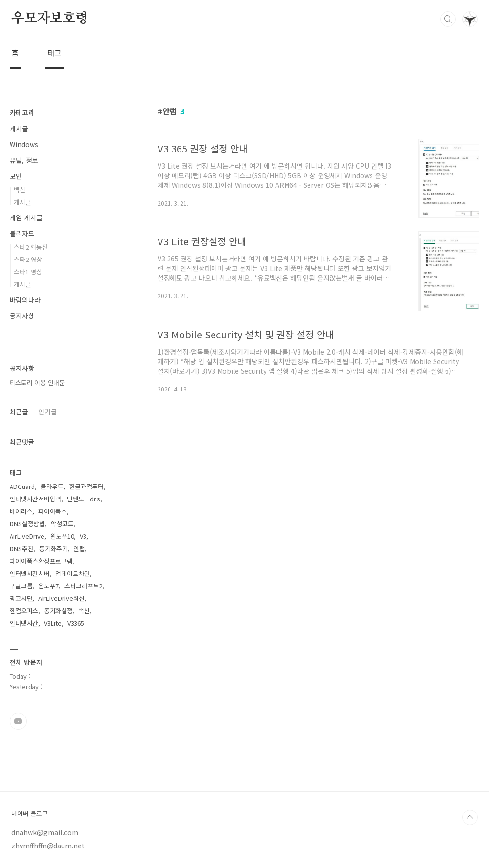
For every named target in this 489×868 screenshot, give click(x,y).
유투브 (18, 721)
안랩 (79, 548)
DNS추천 (21, 548)
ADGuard (22, 486)
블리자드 (22, 233)
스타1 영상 (28, 272)
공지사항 (22, 315)
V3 (83, 536)
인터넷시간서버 (30, 573)
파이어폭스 (53, 511)
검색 (448, 19)
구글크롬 (21, 586)
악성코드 (62, 524)
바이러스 (21, 511)
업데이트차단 (73, 573)
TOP (470, 817)
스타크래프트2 (83, 586)
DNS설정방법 (27, 524)
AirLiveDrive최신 (61, 598)
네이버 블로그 (30, 814)
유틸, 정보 (24, 160)
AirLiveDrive (27, 536)
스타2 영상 (28, 259)
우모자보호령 (50, 19)
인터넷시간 (24, 623)
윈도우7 (48, 586)
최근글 (19, 412)
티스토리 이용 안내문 (37, 383)
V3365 (76, 623)
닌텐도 (75, 499)
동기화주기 (53, 548)
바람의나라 (25, 300)
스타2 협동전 (31, 247)
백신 (20, 190)
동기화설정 (58, 611)
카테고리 (22, 112)
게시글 (19, 129)
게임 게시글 (26, 217)
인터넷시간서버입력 (35, 499)
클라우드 (52, 486)
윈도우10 (62, 536)
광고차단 (21, 598)
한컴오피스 (24, 611)
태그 (54, 53)
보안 (16, 176)
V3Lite (53, 623)
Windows (24, 144)
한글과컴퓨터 (86, 486)
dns (95, 499)
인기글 (48, 412)
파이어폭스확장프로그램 (41, 561)
